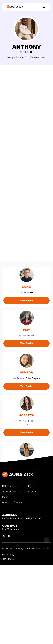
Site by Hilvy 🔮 (42, 548)
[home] (15, 7)
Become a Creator (12, 503)
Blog (29, 486)
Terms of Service (9, 559)
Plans (5, 497)
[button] (44, 7)
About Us (32, 492)
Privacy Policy (8, 555)
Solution (7, 486)
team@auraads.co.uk (12, 529)
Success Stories (11, 492)
